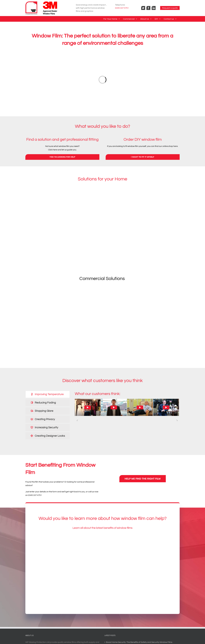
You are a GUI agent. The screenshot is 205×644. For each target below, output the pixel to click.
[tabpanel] (127, 407)
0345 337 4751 (122, 8)
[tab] (48, 394)
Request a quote (170, 8)
